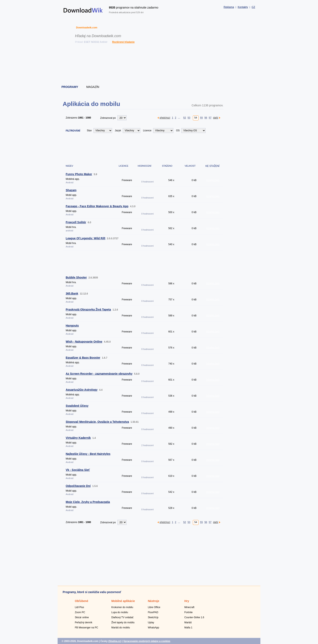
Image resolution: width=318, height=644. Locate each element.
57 (210, 118)
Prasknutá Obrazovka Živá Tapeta (88, 310)
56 (206, 118)
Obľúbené (82, 601)
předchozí (165, 118)
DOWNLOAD (213, 180)
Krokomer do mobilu (122, 607)
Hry (187, 601)
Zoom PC (80, 612)
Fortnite (189, 612)
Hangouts (72, 326)
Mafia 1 (188, 628)
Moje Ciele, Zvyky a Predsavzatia (88, 502)
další (216, 118)
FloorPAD (153, 612)
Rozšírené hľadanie (123, 42)
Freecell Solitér (76, 222)
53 (189, 118)
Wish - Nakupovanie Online (84, 342)
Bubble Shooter (76, 277)
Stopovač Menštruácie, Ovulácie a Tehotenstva (97, 422)
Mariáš (188, 622)
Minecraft (189, 607)
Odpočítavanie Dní (78, 486)
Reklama (229, 7)
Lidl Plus (79, 607)
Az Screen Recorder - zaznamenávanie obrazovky (99, 374)
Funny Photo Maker (79, 174)
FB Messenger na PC (86, 628)
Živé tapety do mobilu (123, 622)
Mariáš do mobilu (121, 628)
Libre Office (154, 607)
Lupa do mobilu (120, 612)
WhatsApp (153, 628)
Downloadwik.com (87, 28)
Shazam (71, 190)
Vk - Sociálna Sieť (78, 470)
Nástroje (154, 601)
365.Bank (72, 293)
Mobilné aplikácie (123, 601)
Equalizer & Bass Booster (83, 358)
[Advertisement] (159, 65)
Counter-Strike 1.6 (194, 617)
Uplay (151, 622)
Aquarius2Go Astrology (82, 390)
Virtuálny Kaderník (78, 438)
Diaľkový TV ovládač (122, 617)
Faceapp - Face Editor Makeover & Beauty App (97, 206)
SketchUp (153, 617)
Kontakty (243, 7)
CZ (253, 7)
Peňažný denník (84, 622)
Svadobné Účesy (77, 406)
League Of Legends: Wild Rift (85, 238)
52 (184, 118)
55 (201, 118)
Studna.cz (115, 641)
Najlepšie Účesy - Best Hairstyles (88, 454)
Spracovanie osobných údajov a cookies (147, 641)
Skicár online (82, 617)
